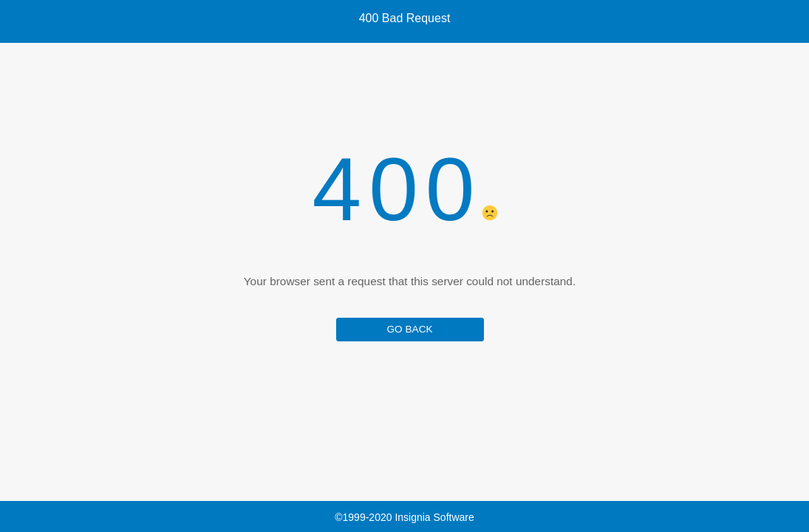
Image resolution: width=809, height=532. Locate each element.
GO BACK (409, 329)
